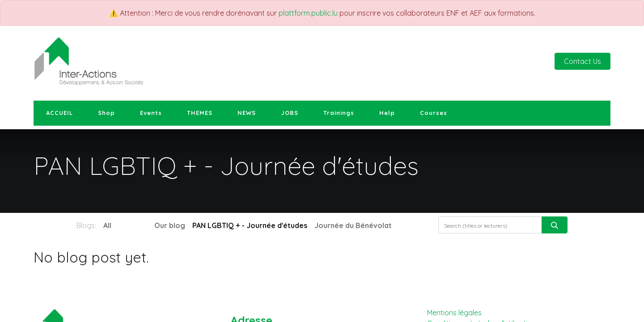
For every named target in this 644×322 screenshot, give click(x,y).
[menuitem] (59, 113)
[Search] (555, 225)
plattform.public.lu (308, 13)
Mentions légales (454, 313)
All (107, 225)
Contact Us (583, 61)
